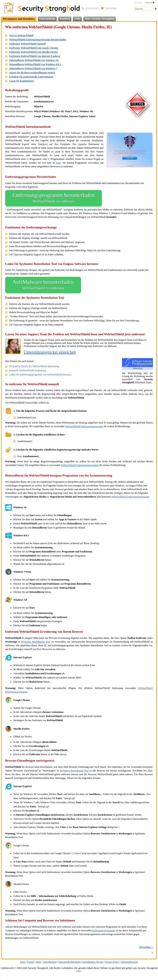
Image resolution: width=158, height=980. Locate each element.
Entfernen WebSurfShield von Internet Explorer (35, 56)
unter (58, 163)
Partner (31, 962)
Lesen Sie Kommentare (21, 81)
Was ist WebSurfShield (21, 35)
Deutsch (149, 2)
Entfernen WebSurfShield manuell (27, 44)
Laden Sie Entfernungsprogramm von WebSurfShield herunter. (40, 375)
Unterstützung (50, 962)
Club (77, 19)
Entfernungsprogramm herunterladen (53, 198)
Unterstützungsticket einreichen (50, 352)
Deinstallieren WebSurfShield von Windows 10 (34, 60)
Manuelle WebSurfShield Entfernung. (28, 370)
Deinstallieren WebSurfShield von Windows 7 (33, 68)
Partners (65, 19)
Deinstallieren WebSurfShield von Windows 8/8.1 (35, 64)
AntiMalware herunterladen (43, 285)
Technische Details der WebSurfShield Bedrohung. (34, 366)
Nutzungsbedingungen (70, 962)
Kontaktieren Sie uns (93, 962)
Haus (23, 962)
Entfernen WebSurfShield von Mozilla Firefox (34, 52)
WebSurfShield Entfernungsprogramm (84, 426)
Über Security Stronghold (100, 19)
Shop (38, 962)
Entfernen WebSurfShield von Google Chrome (34, 48)
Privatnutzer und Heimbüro (19, 19)
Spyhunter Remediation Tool (36, 642)
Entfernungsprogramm (104, 930)
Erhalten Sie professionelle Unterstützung (31, 77)
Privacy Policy (112, 962)
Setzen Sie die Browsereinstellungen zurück (32, 73)
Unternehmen (47, 19)
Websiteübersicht (129, 962)
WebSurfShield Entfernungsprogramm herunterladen (38, 40)
